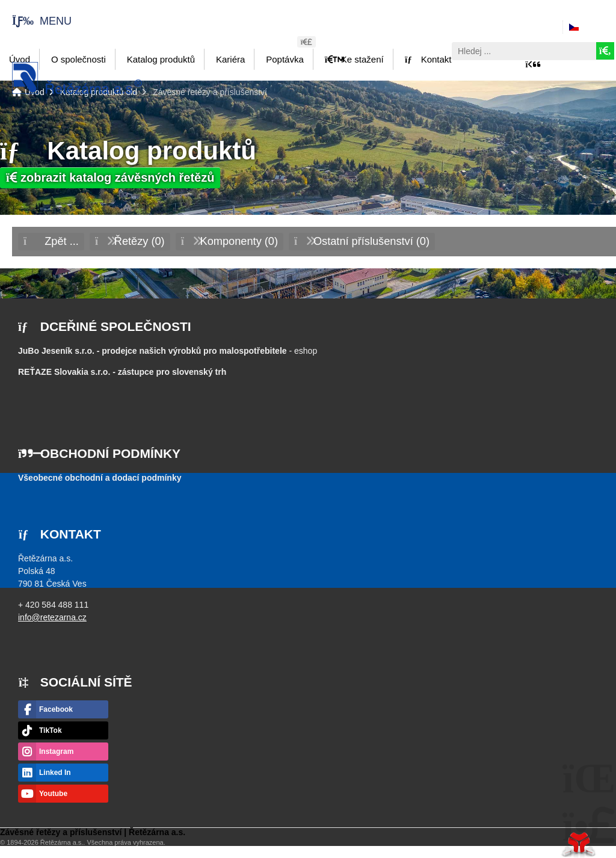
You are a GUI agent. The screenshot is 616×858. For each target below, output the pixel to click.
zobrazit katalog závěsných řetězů (110, 177)
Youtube (53, 794)
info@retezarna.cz (52, 617)
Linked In (55, 773)
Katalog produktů (161, 59)
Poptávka (285, 59)
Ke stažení (354, 59)
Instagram (56, 752)
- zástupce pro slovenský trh (122, 372)
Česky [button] (594, 27)
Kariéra (230, 59)
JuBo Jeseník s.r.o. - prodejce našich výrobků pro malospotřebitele (152, 351)
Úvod (77, 78)
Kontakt (428, 59)
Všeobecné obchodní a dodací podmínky (100, 478)
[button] (36, 21)
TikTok (51, 730)
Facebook (56, 709)
